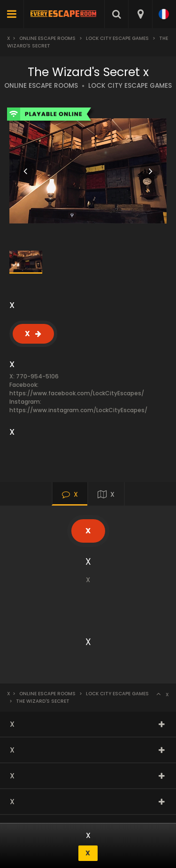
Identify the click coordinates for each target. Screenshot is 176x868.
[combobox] (140, 14)
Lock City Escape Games (117, 38)
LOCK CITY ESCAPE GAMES (130, 86)
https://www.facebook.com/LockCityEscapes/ (77, 393)
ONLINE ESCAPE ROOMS (41, 86)
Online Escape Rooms (47, 38)
